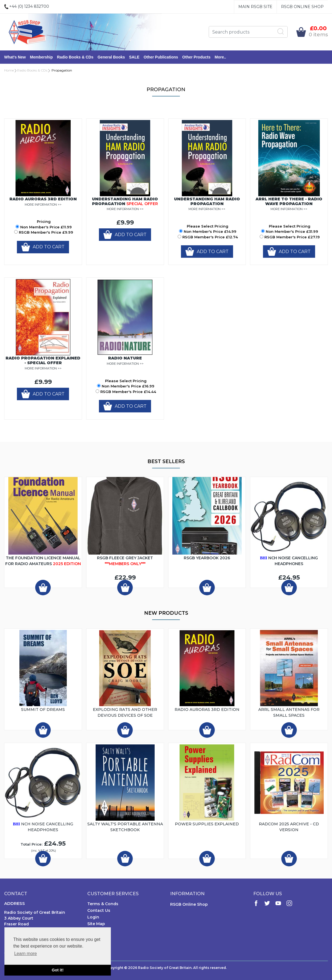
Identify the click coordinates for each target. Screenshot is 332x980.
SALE (134, 57)
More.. (220, 57)
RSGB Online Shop (302, 7)
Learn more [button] (25, 954)
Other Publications (161, 57)
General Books (111, 57)
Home (9, 70)
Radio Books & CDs (75, 57)
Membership (41, 57)
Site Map (96, 924)
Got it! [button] (58, 970)
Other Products (196, 57)
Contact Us (99, 910)
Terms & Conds (103, 904)
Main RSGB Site (255, 7)
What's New (15, 57)
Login (93, 917)
